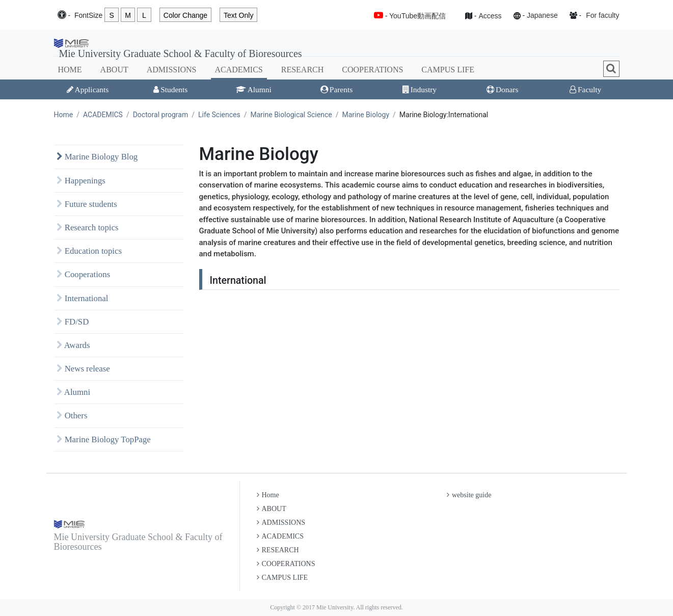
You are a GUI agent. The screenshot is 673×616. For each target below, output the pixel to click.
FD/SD (73, 322)
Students (170, 89)
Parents (337, 89)
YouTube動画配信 (418, 16)
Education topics (89, 251)
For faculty (602, 15)
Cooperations (84, 274)
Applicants (88, 89)
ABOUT (114, 70)
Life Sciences (219, 115)
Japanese (542, 15)
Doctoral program (161, 115)
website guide (469, 495)
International (83, 298)
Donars (502, 89)
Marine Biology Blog (97, 157)
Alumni (254, 89)
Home (64, 115)
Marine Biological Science (291, 115)
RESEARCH (303, 70)
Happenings (81, 181)
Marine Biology (366, 115)
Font (88, 16)
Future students (87, 204)
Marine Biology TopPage (104, 439)
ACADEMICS (239, 70)
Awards (73, 345)
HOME (70, 70)
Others (72, 416)
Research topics (88, 227)
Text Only (238, 15)
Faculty (585, 89)
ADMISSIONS (172, 70)
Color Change (185, 15)
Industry (420, 89)
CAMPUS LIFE (448, 70)
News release (83, 369)
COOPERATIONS (372, 70)
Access (490, 16)
